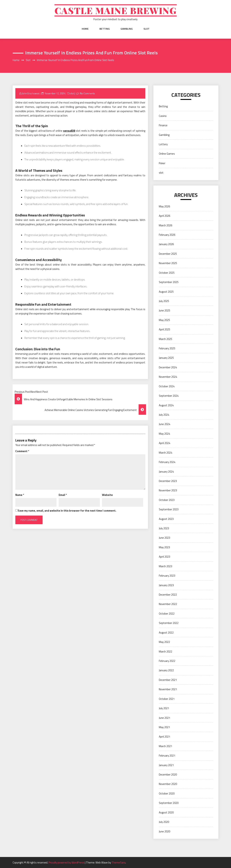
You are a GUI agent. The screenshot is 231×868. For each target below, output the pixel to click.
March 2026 (165, 225)
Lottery (163, 144)
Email (63, 495)
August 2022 (166, 633)
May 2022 (164, 642)
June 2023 (164, 538)
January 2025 (166, 358)
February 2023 (167, 576)
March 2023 (165, 566)
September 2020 (169, 803)
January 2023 (166, 585)
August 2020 (166, 812)
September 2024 (169, 396)
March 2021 (165, 746)
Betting (105, 29)
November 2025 (168, 263)
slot (146, 29)
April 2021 (164, 737)
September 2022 (169, 623)
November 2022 (168, 604)
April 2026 (164, 216)
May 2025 (164, 320)
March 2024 (165, 453)
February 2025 (167, 348)
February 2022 (167, 661)
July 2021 (164, 708)
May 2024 (164, 434)
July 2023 (164, 528)
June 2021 (164, 718)
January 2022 (166, 670)
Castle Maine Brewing (116, 10)
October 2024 (167, 386)
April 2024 (164, 443)
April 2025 (164, 329)
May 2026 (164, 206)
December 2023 (168, 481)
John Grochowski (31, 93)
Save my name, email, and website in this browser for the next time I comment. (67, 511)
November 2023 (168, 490)
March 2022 (165, 651)
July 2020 (164, 822)
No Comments (87, 93)
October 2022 (167, 614)
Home (85, 29)
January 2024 (166, 472)
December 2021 (168, 680)
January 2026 (166, 244)
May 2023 (164, 547)
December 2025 (168, 254)
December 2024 (168, 367)
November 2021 (168, 689)
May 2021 (164, 727)
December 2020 (168, 775)
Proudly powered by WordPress (67, 862)
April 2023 (164, 557)
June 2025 (164, 310)
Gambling (127, 29)
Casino (163, 116)
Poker (162, 163)
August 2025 (166, 292)
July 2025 (164, 301)
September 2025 (169, 282)
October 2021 (167, 699)
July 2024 (164, 415)
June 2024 (164, 424)
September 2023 (169, 509)
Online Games (167, 154)
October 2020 (167, 793)
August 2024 (166, 405)
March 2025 (165, 339)
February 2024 (167, 462)
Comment (22, 451)
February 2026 (167, 235)
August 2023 (166, 519)
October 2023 (167, 500)
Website (107, 495)
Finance (163, 125)
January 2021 (166, 765)
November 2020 (168, 784)
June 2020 (164, 831)
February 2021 (167, 756)
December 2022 (168, 595)
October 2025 (167, 273)
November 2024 (168, 377)
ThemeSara (118, 862)
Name (20, 495)
